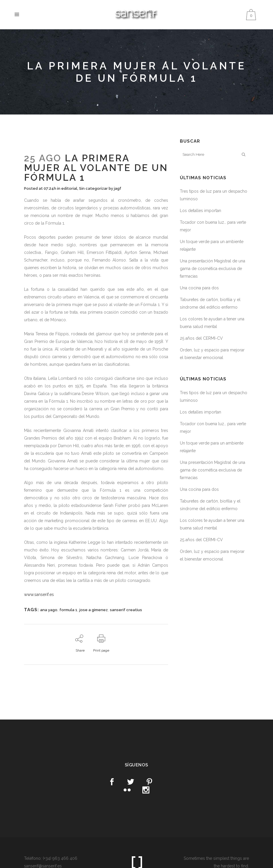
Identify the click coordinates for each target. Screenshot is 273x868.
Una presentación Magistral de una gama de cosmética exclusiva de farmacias (213, 269)
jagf (118, 188)
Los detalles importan (201, 211)
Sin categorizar (93, 188)
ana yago (49, 610)
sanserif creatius (126, 610)
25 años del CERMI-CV (201, 338)
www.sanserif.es (39, 594)
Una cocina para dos (199, 288)
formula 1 (68, 610)
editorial (69, 188)
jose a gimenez (94, 610)
